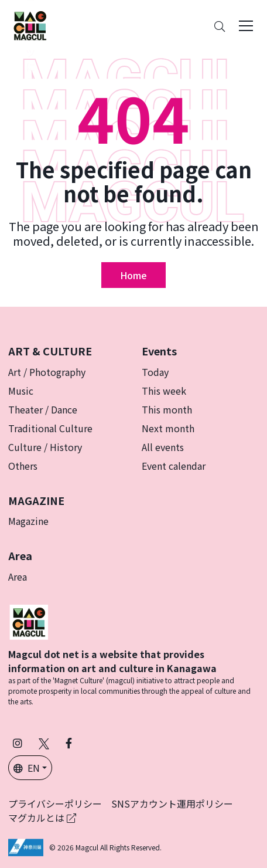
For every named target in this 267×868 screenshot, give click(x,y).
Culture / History (45, 447)
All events (163, 447)
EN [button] (27, 768)
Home (133, 275)
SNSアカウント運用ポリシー (172, 803)
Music (21, 391)
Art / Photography (47, 372)
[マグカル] (29, 621)
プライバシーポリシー (55, 803)
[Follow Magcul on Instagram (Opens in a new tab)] (18, 743)
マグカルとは (42, 818)
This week (164, 391)
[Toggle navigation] (246, 26)
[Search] (220, 26)
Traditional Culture (50, 428)
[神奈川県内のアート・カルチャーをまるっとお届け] (30, 26)
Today (155, 372)
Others (23, 466)
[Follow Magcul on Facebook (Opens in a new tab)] (69, 743)
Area (18, 577)
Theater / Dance (43, 409)
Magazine (28, 521)
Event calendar (174, 466)
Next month (168, 428)
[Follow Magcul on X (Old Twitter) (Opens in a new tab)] (44, 743)
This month (167, 409)
